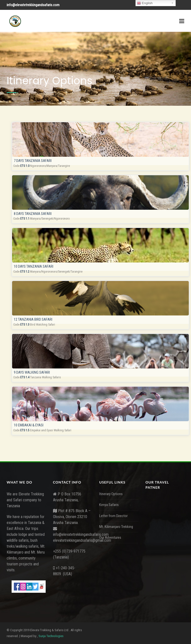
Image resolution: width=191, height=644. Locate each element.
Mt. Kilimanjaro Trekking (116, 527)
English (145, 3)
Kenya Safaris (109, 505)
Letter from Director (113, 516)
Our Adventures (110, 538)
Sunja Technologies (51, 636)
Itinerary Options (111, 494)
